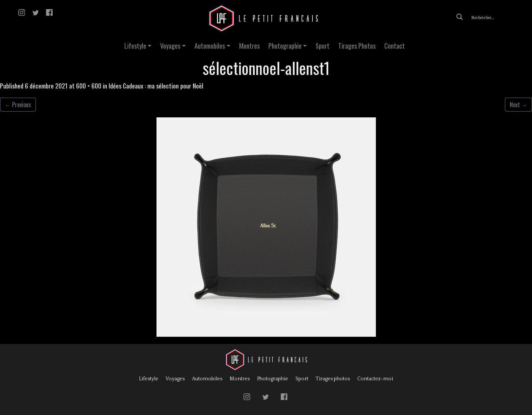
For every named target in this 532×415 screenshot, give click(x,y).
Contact (395, 46)
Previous (18, 105)
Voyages (170, 46)
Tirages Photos (357, 46)
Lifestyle (135, 46)
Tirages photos (333, 379)
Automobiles (210, 46)
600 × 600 (89, 86)
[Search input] (498, 17)
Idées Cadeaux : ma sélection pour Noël (156, 86)
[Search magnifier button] (460, 17)
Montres (249, 46)
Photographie (285, 46)
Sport (322, 46)
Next (518, 105)
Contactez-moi (375, 379)
